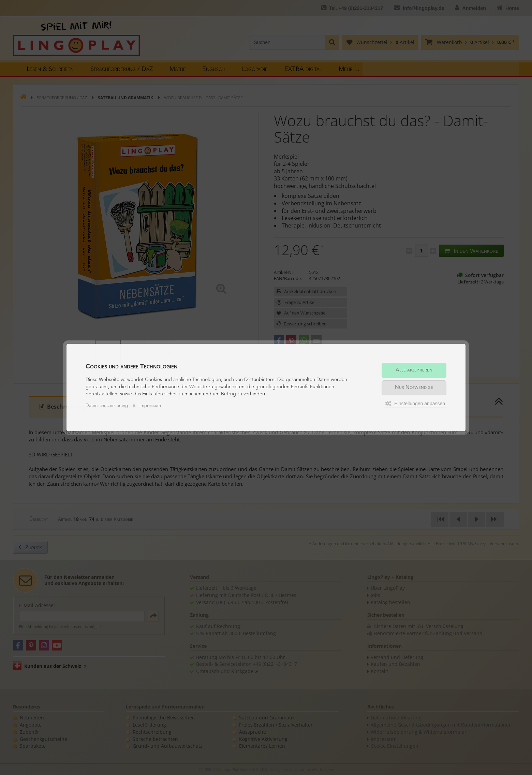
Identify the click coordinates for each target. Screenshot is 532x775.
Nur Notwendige (414, 388)
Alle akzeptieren (414, 370)
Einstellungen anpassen (415, 404)
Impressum (150, 406)
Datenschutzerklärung (107, 406)
